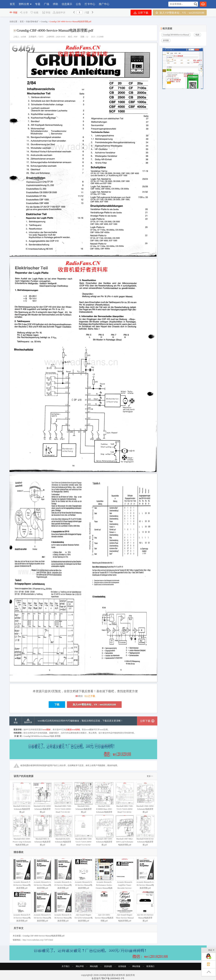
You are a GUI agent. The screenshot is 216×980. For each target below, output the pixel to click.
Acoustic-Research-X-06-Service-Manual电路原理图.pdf (63, 906)
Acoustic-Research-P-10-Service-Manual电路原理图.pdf (22, 906)
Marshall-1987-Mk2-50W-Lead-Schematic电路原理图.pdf (125, 830)
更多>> (150, 776)
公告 (78, 4)
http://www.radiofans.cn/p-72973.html (38, 940)
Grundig (44, 22)
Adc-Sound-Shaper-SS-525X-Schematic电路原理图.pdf (84, 906)
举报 (46, 13)
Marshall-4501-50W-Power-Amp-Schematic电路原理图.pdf (22, 830)
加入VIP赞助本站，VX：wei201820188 (180, 13)
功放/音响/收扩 (32, 22)
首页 (12, 4)
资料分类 (24, 4)
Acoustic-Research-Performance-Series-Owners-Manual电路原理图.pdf (104, 875)
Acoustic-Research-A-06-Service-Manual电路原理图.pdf (145, 874)
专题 (38, 4)
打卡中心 (90, 4)
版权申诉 (59, 13)
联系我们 (150, 966)
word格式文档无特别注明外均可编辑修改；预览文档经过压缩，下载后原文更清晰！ (80, 721)
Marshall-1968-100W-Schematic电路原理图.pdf (145, 798)
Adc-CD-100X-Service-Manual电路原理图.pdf (104, 906)
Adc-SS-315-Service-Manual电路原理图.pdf (145, 906)
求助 (55, 4)
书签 (13, 13)
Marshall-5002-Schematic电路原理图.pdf (84, 798)
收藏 (34, 13)
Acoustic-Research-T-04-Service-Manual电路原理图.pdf (22, 874)
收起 (211, 950)
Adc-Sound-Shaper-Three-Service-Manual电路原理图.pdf (125, 906)
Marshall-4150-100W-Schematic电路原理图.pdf (42, 798)
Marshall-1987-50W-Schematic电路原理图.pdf (104, 830)
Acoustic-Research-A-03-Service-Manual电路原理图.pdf (63, 874)
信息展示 (67, 4)
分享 (24, 13)
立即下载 (141, 13)
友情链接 (122, 966)
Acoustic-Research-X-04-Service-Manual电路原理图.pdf (42, 906)
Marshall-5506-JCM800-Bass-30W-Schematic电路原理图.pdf (104, 799)
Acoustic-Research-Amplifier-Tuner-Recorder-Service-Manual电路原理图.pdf (125, 877)
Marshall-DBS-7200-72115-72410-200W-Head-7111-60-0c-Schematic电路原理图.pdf (125, 801)
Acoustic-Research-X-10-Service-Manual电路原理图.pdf (84, 874)
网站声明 (80, 966)
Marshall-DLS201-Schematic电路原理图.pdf (63, 830)
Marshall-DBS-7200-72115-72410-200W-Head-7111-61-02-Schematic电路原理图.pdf (63, 801)
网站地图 (94, 966)
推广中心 (104, 4)
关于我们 (66, 966)
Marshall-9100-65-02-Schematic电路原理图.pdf (145, 830)
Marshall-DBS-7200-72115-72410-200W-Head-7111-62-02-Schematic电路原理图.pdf (84, 833)
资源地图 (108, 966)
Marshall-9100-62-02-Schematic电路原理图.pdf (22, 798)
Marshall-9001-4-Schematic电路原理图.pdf (42, 830)
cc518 (23, 37)
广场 (47, 4)
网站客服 (136, 966)
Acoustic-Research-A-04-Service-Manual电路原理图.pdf (42, 874)
